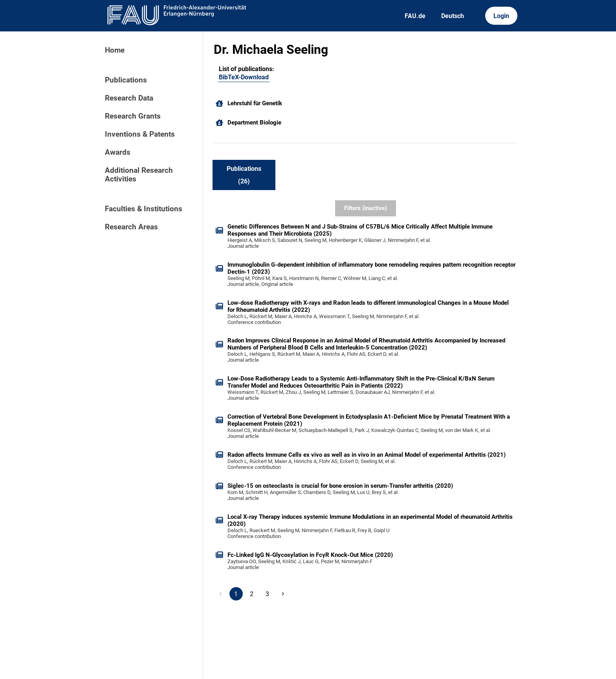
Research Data (129, 98)
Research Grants (133, 116)
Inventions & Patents (140, 134)
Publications (126, 80)
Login (501, 16)
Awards (118, 152)
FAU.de (415, 16)
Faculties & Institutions (144, 209)
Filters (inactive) (366, 208)
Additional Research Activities (139, 175)
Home (115, 50)
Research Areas (131, 227)
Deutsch (453, 16)
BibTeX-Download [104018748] (244, 77)
